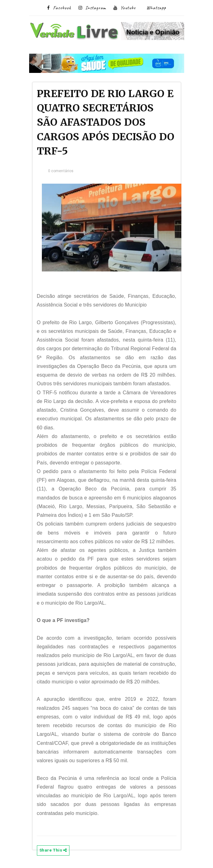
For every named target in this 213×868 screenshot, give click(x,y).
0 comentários (61, 171)
